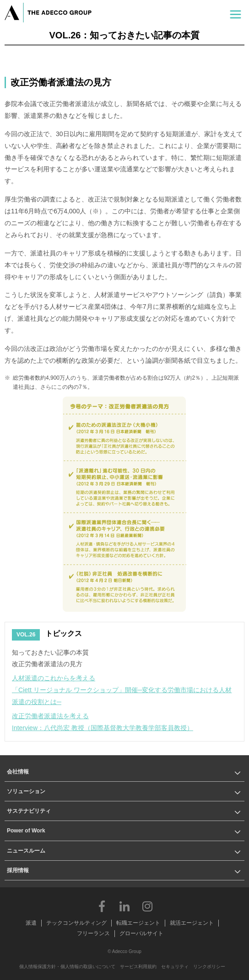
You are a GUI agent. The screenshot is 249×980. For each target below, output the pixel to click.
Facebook (102, 906)
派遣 (31, 923)
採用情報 (18, 870)
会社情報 (18, 772)
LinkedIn (124, 906)
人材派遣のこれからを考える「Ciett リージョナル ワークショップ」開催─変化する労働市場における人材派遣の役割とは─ (122, 690)
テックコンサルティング (76, 923)
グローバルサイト (141, 933)
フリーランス (93, 933)
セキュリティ (175, 967)
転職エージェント (138, 923)
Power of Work (26, 831)
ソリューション (26, 791)
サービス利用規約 (138, 967)
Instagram (147, 906)
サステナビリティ (29, 811)
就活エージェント (192, 923)
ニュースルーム (26, 851)
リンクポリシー (209, 967)
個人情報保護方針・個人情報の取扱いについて (67, 967)
